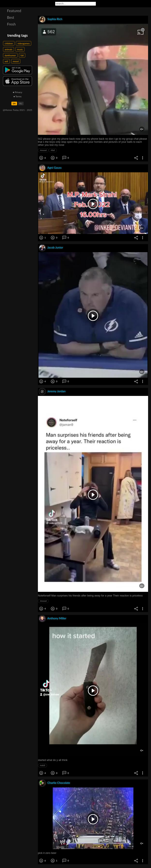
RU (21, 103)
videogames (24, 43)
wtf (6, 61)
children (9, 43)
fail (22, 55)
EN (14, 103)
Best (11, 17)
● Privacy (18, 92)
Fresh (11, 24)
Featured (14, 11)
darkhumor (10, 55)
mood (16, 61)
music (20, 49)
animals (9, 49)
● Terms (17, 96)
